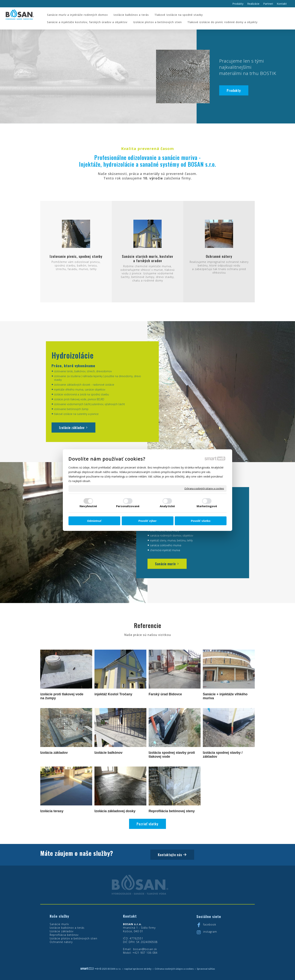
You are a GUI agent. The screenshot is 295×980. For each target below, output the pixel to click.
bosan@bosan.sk (145, 949)
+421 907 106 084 (145, 953)
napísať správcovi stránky (138, 969)
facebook (210, 924)
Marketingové (207, 506)
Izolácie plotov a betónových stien (73, 938)
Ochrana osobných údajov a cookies (204, 488)
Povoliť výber (147, 521)
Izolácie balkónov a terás (67, 928)
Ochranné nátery (61, 942)
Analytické (167, 506)
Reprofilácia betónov (64, 935)
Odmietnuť (94, 521)
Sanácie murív (59, 924)
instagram (210, 932)
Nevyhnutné (88, 506)
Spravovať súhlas (206, 969)
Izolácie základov (62, 931)
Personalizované (128, 506)
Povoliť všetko (201, 521)
